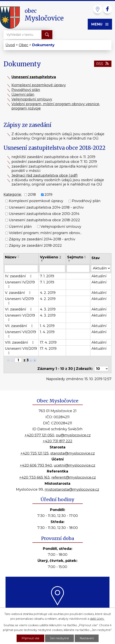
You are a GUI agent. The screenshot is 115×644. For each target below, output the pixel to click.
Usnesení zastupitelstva (34, 77)
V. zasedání (19, 293)
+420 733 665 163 (34, 477)
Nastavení (87, 638)
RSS (103, 64)
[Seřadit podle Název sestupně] (19, 257)
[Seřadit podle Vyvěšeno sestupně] (42, 262)
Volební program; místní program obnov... (45, 233)
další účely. (97, 619)
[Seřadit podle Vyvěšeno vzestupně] (42, 260)
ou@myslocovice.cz (73, 435)
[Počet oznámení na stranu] (101, 369)
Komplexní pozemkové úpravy (39, 85)
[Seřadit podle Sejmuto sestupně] (69, 262)
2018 (32, 195)
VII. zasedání (20, 326)
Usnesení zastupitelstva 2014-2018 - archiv (46, 207)
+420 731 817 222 (57, 441)
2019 (48, 195)
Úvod (10, 45)
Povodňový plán (26, 90)
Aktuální (99, 276)
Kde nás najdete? (58, 610)
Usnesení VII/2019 (20, 334)
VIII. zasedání (20, 342)
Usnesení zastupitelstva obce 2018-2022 (44, 220)
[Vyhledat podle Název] (21, 269)
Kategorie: (13, 194)
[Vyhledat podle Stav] (101, 268)
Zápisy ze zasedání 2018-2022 (35, 246)
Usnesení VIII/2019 (21, 351)
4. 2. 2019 (48, 293)
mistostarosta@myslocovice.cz (72, 489)
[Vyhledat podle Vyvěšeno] (52, 269)
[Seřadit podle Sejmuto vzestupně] (69, 260)
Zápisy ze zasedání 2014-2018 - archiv (42, 239)
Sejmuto (76, 257)
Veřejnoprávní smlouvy (32, 99)
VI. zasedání (19, 309)
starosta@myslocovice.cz (73, 453)
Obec (24, 45)
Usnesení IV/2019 (20, 284)
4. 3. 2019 (48, 309)
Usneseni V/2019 (19, 301)
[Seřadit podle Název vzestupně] (19, 256)
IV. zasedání (19, 276)
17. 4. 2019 (48, 342)
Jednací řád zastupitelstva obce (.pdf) (45, 175)
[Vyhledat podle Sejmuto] (78, 269)
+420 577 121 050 (39, 435)
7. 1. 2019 (47, 276)
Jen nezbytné (59, 638)
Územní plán (23, 95)
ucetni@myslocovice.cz (74, 465)
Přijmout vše (30, 638)
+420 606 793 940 (36, 465)
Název (11, 257)
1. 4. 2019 (47, 326)
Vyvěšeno (51, 257)
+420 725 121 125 (34, 453)
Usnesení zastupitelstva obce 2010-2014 (44, 214)
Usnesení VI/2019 (20, 317)
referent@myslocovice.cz (74, 477)
